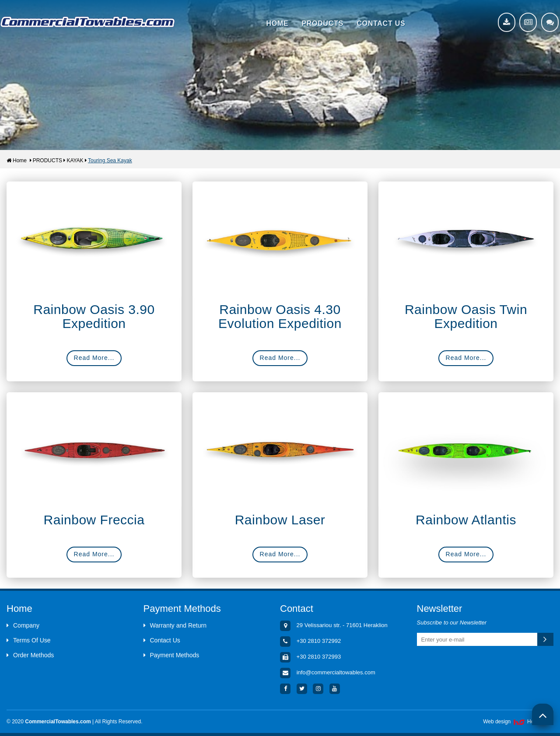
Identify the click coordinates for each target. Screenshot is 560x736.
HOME (277, 23)
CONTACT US (381, 23)
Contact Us (162, 640)
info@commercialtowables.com (336, 673)
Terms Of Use (29, 640)
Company (23, 625)
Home (17, 160)
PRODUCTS (322, 23)
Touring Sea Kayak (110, 160)
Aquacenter (87, 22)
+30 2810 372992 (319, 641)
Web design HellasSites (518, 722)
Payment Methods (171, 655)
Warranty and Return (175, 625)
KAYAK (75, 160)
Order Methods (30, 655)
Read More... (94, 358)
